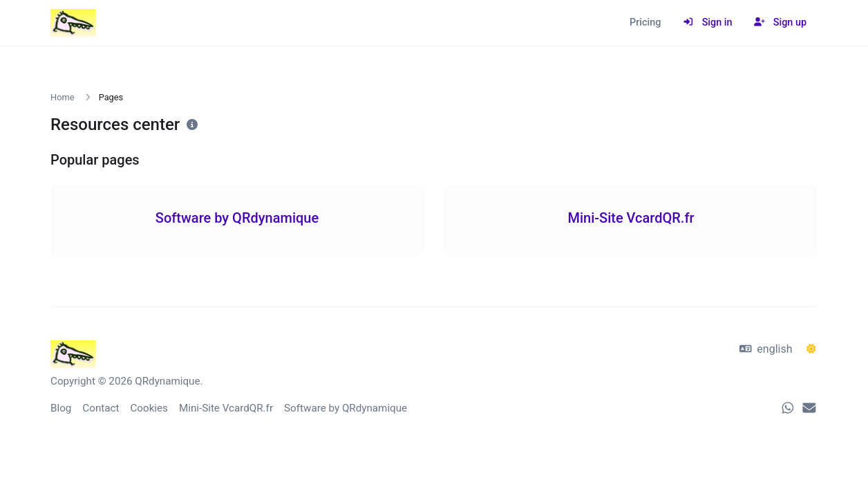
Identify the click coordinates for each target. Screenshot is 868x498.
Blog (61, 408)
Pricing (645, 22)
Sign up (780, 22)
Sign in (707, 22)
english (766, 349)
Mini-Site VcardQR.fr (226, 408)
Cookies (149, 408)
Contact (101, 408)
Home (62, 97)
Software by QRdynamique (346, 408)
